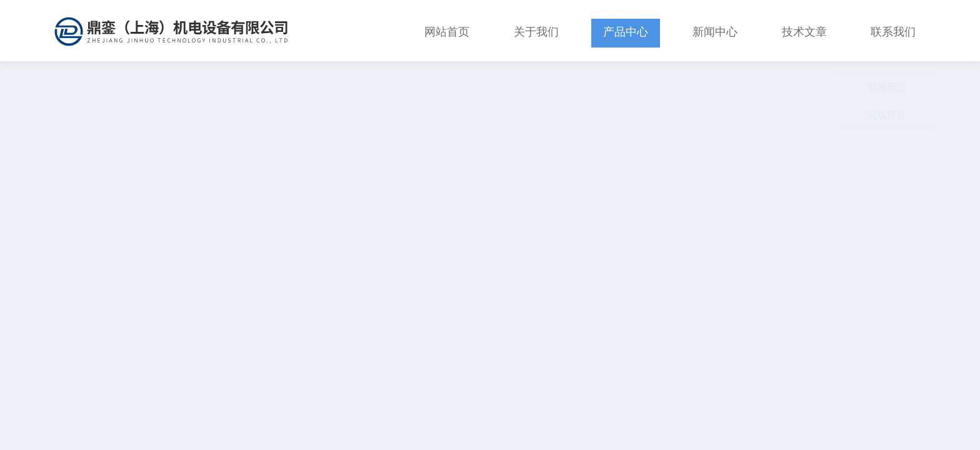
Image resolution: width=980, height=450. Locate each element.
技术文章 (804, 31)
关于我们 (536, 31)
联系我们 (893, 31)
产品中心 (626, 31)
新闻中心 (715, 31)
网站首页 (447, 31)
